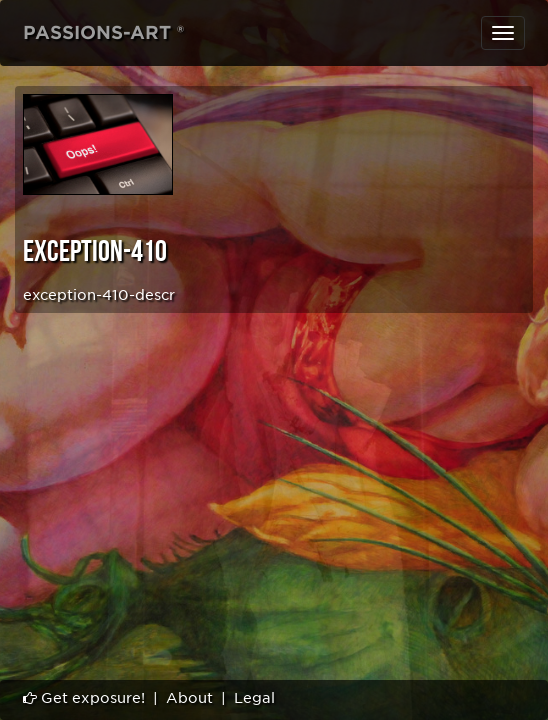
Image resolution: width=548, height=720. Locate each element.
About (189, 698)
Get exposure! (84, 698)
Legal (254, 698)
